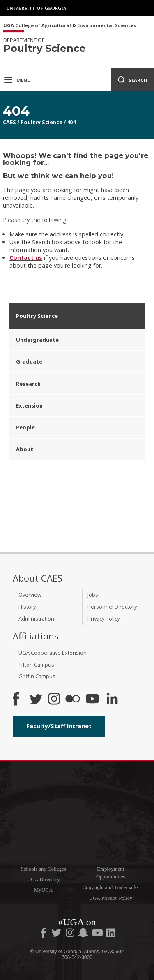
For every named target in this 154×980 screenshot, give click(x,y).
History (27, 607)
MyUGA (44, 890)
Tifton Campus (36, 665)
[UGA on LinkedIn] (111, 934)
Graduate (29, 361)
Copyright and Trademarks (111, 887)
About (25, 449)
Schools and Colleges (44, 869)
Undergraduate (37, 340)
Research (28, 384)
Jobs (93, 595)
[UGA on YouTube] (98, 934)
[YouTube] (92, 700)
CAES (9, 122)
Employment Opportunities (110, 873)
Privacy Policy (103, 619)
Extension (29, 405)
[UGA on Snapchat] (83, 934)
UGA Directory (43, 880)
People (25, 427)
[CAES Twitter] (36, 700)
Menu (17, 80)
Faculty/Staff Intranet (59, 726)
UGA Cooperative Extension (53, 653)
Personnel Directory (112, 607)
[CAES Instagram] (54, 700)
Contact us (26, 258)
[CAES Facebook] (16, 700)
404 (71, 122)
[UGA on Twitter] (57, 934)
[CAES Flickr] (73, 700)
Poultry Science (41, 122)
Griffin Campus (37, 676)
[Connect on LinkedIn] (112, 700)
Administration (36, 619)
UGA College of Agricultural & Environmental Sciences (70, 26)
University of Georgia (37, 8)
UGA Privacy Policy (111, 898)
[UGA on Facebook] (44, 934)
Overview (30, 595)
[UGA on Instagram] (71, 934)
